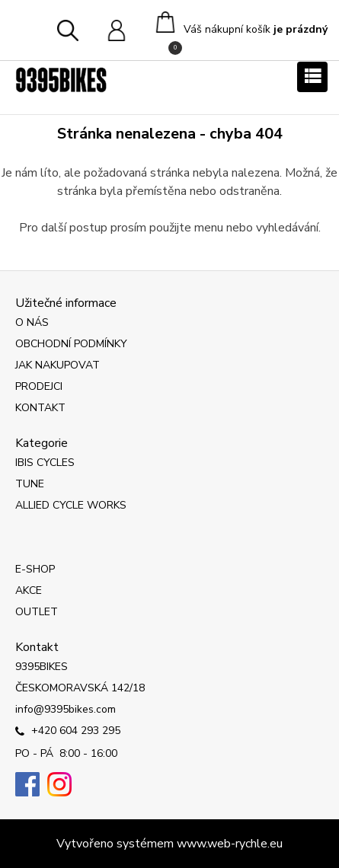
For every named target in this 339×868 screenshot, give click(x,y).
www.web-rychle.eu (230, 844)
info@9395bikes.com (66, 709)
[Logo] (61, 80)
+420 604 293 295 (68, 732)
